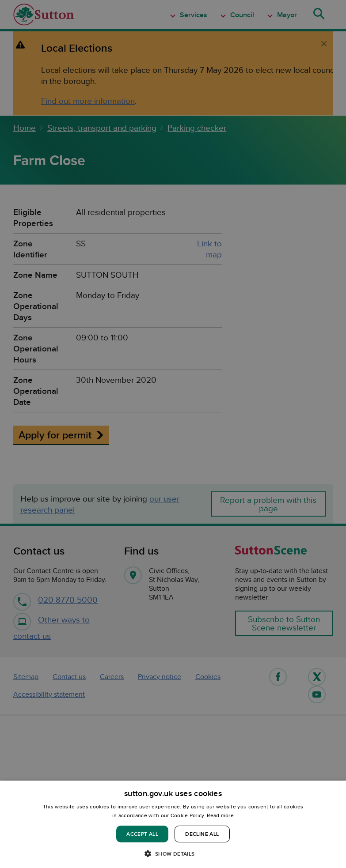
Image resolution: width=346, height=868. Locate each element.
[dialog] (173, 824)
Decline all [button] (202, 834)
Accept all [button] (142, 834)
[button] (173, 853)
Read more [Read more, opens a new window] (220, 815)
